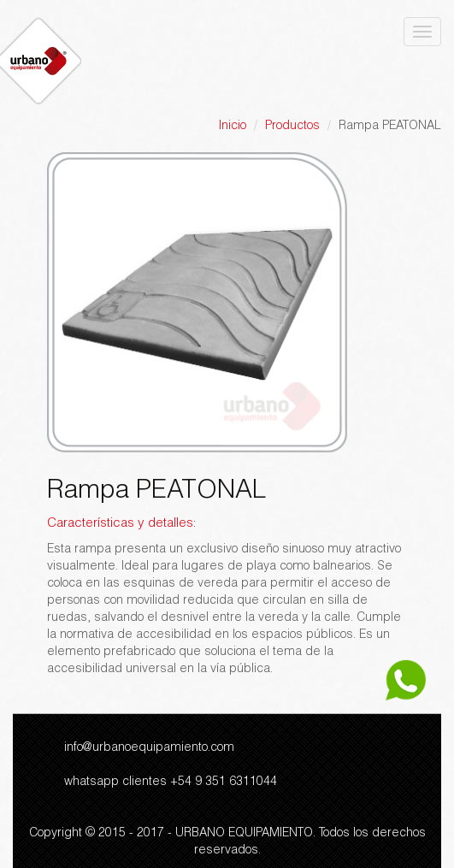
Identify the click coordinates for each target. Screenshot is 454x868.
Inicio (233, 127)
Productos (292, 127)
